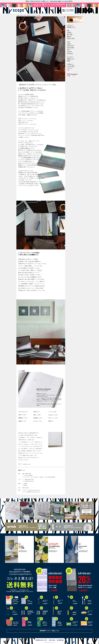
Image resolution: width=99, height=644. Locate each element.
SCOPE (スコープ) (27, 464)
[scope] (18, 10)
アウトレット (70, 25)
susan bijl (69, 51)
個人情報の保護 (60, 640)
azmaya (69, 44)
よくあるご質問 (71, 66)
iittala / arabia (70, 46)
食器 (68, 30)
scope (69, 42)
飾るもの (69, 36)
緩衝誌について (71, 59)
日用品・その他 (71, 38)
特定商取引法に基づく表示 (41, 640)
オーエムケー (70, 57)
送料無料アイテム (71, 27)
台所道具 (69, 32)
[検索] (68, 70)
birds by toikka (71, 48)
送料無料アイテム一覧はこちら (49, 631)
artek (68, 50)
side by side (70, 53)
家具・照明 (70, 34)
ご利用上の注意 (52, 640)
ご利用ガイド (70, 64)
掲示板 (69, 61)
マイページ (70, 68)
